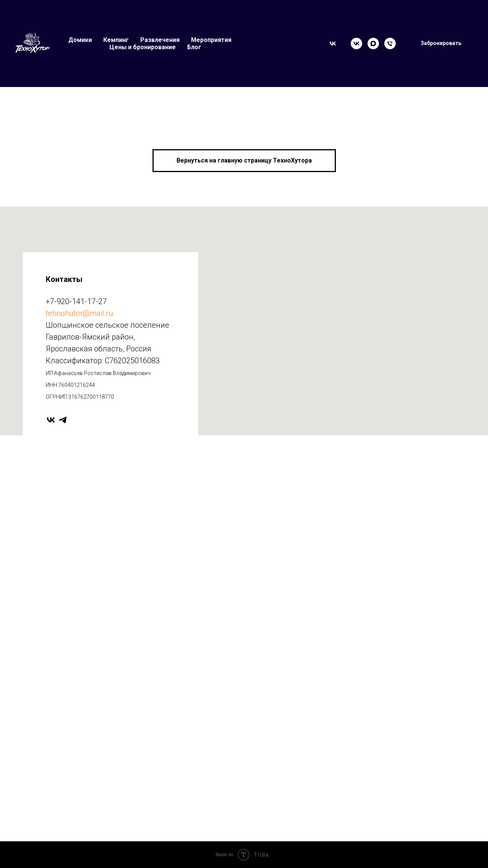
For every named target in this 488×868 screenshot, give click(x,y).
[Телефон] (390, 43)
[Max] (373, 43)
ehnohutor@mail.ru (81, 313)
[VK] (356, 43)
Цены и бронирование (143, 47)
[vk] (51, 420)
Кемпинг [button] (116, 40)
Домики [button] (80, 40)
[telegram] (63, 420)
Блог (194, 47)
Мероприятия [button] (211, 40)
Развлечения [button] (160, 40)
